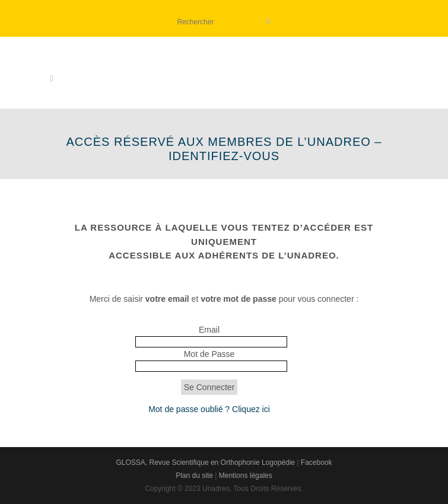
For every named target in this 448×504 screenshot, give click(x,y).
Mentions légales (246, 476)
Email (209, 330)
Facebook (317, 462)
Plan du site (194, 476)
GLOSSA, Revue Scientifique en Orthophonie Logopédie (205, 462)
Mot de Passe (209, 354)
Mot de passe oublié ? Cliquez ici (209, 409)
